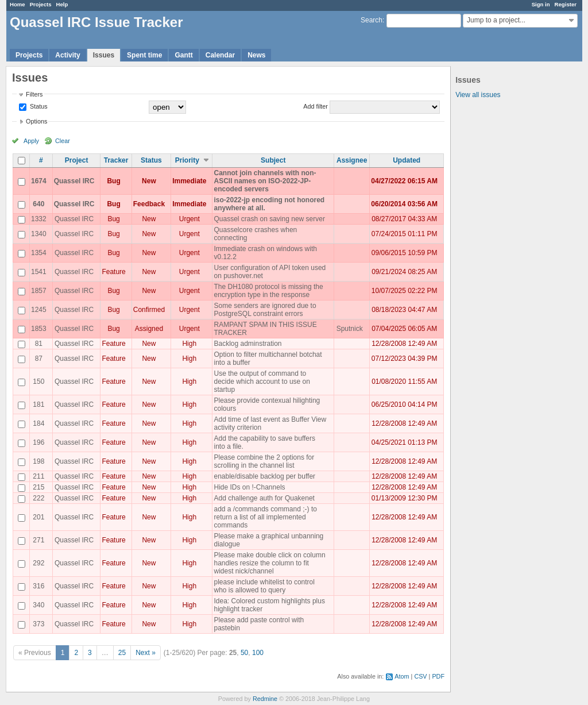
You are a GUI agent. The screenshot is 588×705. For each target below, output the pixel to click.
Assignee (352, 160)
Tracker (116, 160)
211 (38, 476)
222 (38, 498)
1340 (39, 234)
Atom (402, 676)
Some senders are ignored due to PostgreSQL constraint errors (265, 310)
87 (39, 359)
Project (77, 160)
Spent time (144, 55)
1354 (39, 253)
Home (18, 4)
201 (38, 517)
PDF (438, 676)
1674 (39, 181)
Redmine (265, 699)
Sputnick (350, 329)
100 (258, 653)
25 (122, 653)
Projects (41, 4)
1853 (39, 329)
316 (38, 586)
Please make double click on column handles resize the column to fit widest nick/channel (269, 563)
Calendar (220, 55)
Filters (34, 94)
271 (38, 540)
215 (38, 487)
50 (244, 653)
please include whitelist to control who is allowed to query (264, 586)
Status (38, 106)
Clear (63, 141)
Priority (187, 160)
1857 (39, 291)
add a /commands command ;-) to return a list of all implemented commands (265, 517)
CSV (420, 676)
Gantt (183, 55)
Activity (67, 55)
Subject (273, 160)
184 (38, 423)
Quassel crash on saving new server (269, 219)
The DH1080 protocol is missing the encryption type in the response (268, 291)
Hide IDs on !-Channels (249, 487)
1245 (39, 310)
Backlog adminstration (247, 344)
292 (38, 563)
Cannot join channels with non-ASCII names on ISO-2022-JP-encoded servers (265, 181)
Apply (31, 141)
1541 (39, 272)
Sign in (541, 4)
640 (38, 204)
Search (372, 20)
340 (38, 605)
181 (38, 404)
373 (38, 624)
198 (38, 461)
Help (62, 4)
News (256, 55)
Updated (407, 160)
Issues (104, 55)
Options (36, 121)
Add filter (316, 106)
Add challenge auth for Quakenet (264, 498)
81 (39, 344)
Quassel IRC (74, 181)
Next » (146, 653)
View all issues (478, 95)
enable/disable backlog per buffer (264, 476)
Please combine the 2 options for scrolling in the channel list (264, 461)
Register (566, 4)
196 (38, 442)
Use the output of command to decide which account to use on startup (262, 382)
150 (38, 382)
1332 (39, 219)
